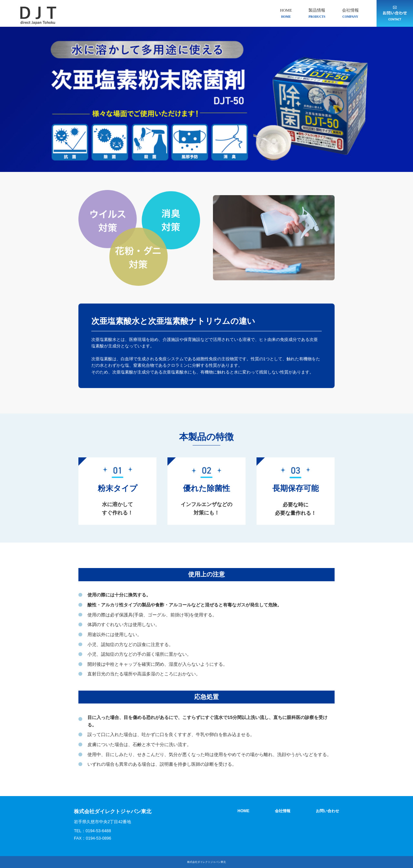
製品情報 (317, 13)
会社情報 (350, 13)
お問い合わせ (327, 811)
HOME (286, 13)
